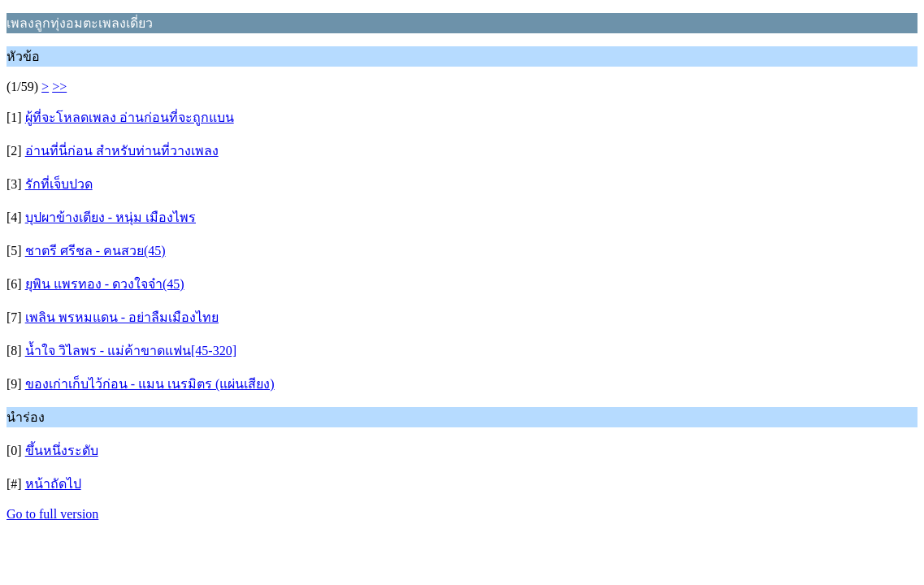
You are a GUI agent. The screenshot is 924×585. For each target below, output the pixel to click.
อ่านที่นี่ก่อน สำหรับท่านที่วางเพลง (122, 151)
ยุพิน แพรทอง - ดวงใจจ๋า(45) (105, 284)
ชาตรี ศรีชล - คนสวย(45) (95, 251)
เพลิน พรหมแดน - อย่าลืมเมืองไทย (122, 317)
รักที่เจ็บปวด (59, 184)
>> (59, 87)
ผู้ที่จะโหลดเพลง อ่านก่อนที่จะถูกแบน (130, 117)
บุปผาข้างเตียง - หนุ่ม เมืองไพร (111, 217)
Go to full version (52, 514)
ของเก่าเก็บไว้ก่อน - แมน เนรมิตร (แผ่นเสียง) (150, 384)
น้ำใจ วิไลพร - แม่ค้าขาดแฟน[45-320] (131, 351)
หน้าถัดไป (53, 484)
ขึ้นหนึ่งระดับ (62, 451)
